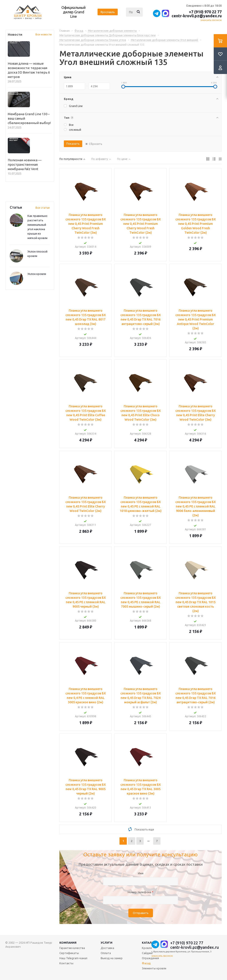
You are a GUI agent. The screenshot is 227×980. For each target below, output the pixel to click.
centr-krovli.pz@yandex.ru (197, 16)
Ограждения (150, 958)
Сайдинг (147, 953)
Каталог (149, 943)
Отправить (141, 913)
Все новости (44, 34)
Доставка (107, 948)
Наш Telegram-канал (73, 958)
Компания (68, 943)
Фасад (146, 963)
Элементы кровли (154, 968)
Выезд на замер (112, 958)
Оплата (106, 953)
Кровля (147, 948)
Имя (141, 873)
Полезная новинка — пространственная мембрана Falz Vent (25, 164)
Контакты (66, 963)
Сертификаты (69, 953)
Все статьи (43, 208)
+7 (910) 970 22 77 (205, 12)
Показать (73, 144)
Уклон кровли (37, 274)
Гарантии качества (72, 948)
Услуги (107, 943)
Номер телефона (141, 892)
